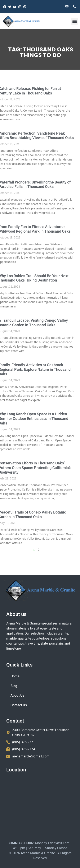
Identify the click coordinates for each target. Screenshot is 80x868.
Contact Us (19, 705)
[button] (74, 21)
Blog (14, 686)
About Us (17, 695)
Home (15, 676)
